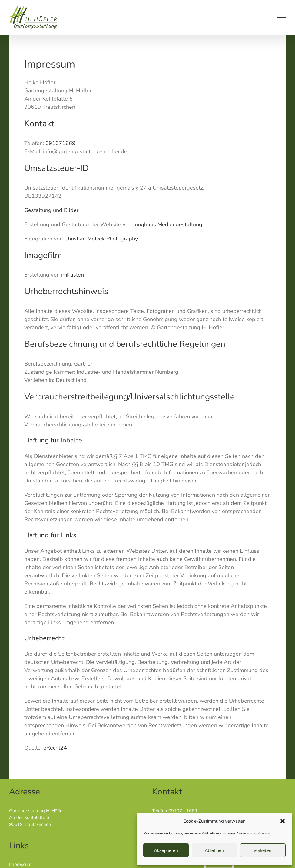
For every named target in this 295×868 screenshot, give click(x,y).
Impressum (20, 864)
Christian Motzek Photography (101, 239)
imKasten (73, 275)
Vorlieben (263, 850)
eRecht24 (55, 748)
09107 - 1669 (183, 811)
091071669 (60, 143)
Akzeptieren (166, 850)
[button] (283, 821)
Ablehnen (214, 850)
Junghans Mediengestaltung (168, 224)
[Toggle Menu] (282, 18)
